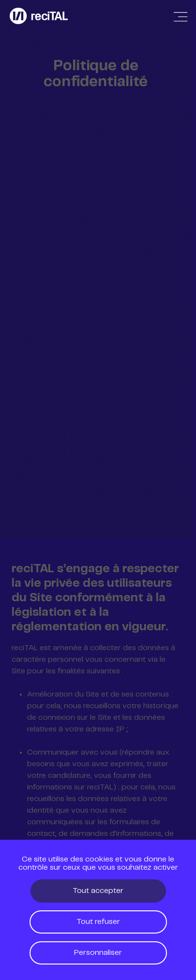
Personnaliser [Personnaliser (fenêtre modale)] (98, 953)
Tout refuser (98, 922)
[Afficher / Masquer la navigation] (181, 17)
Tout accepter (98, 891)
